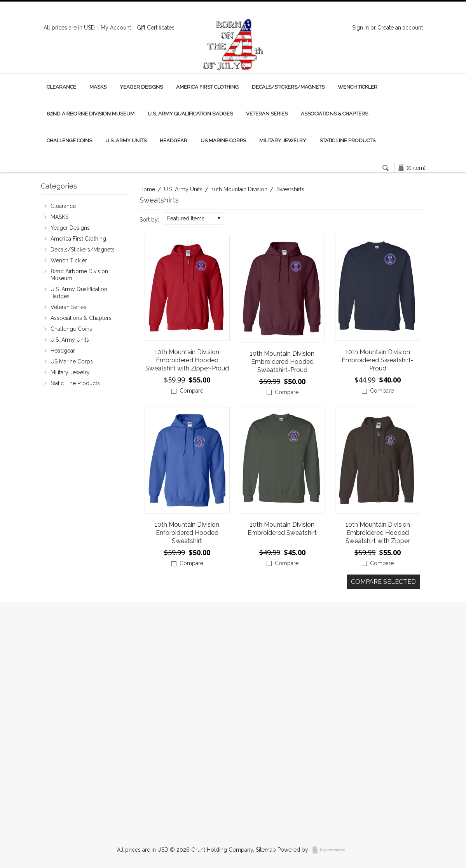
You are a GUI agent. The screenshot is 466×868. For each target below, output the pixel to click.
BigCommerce (331, 850)
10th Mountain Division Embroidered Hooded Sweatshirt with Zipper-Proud (187, 360)
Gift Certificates (156, 28)
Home (147, 189)
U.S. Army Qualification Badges (190, 114)
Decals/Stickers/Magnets (288, 87)
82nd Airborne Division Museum (91, 114)
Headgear (174, 141)
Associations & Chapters (334, 114)
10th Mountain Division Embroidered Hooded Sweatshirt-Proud (282, 362)
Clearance (61, 87)
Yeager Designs (141, 87)
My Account (116, 28)
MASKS (98, 87)
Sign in (360, 28)
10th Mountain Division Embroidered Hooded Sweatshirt (187, 533)
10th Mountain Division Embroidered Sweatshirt (282, 529)
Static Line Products (347, 141)
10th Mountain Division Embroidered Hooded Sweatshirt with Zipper (378, 533)
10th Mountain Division (239, 189)
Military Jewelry (283, 141)
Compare (191, 391)
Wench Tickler (358, 87)
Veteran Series (267, 114)
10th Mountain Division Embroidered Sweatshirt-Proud (378, 360)
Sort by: (149, 220)
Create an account (400, 28)
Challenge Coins (69, 141)
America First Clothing (207, 87)
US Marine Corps (223, 141)
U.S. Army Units (126, 141)
